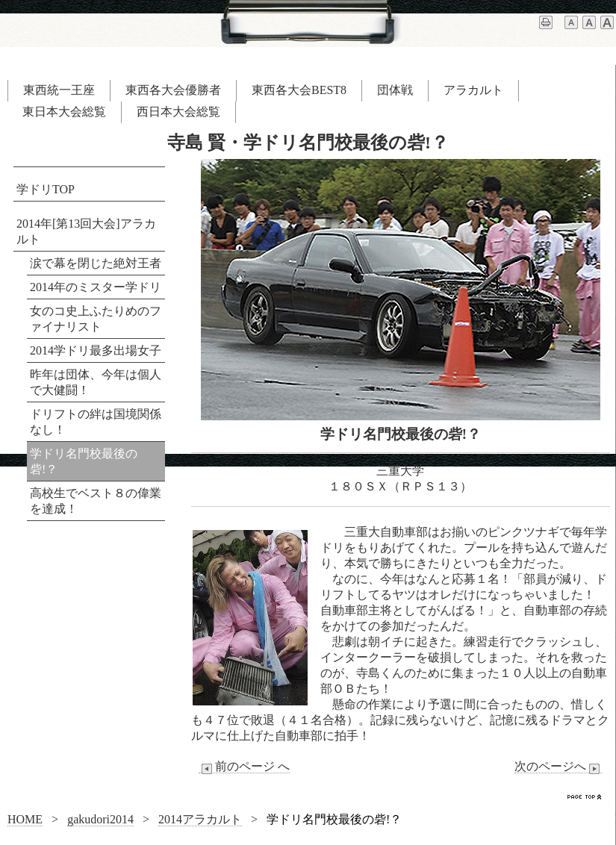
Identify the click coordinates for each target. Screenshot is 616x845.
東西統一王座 (59, 90)
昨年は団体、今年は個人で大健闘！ (96, 382)
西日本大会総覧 (178, 112)
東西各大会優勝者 (173, 90)
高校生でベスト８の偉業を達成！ (96, 501)
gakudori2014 (100, 819)
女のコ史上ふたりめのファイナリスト (96, 319)
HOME (25, 819)
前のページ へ (244, 767)
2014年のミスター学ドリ (96, 287)
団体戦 (395, 90)
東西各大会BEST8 (299, 90)
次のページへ (559, 767)
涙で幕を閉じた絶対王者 (96, 263)
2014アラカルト (200, 819)
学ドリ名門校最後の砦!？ (84, 461)
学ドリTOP (46, 189)
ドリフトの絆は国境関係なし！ (96, 422)
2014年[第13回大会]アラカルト (86, 231)
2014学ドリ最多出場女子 (96, 350)
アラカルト (473, 90)
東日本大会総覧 (64, 112)
